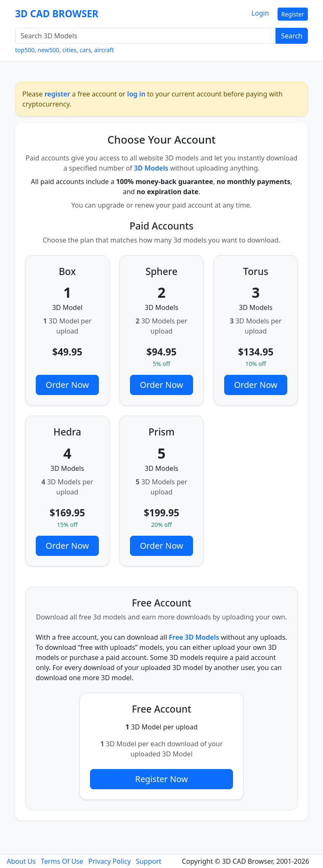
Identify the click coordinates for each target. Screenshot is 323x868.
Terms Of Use (62, 861)
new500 (49, 50)
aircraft (104, 50)
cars (85, 50)
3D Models (151, 168)
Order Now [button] (67, 385)
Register (293, 14)
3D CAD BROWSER (57, 14)
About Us (21, 861)
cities (69, 50)
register (57, 94)
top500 (25, 50)
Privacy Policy (110, 861)
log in (136, 94)
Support (148, 861)
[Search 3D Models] (146, 36)
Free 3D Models (194, 637)
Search (292, 36)
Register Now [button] (161, 779)
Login (260, 13)
